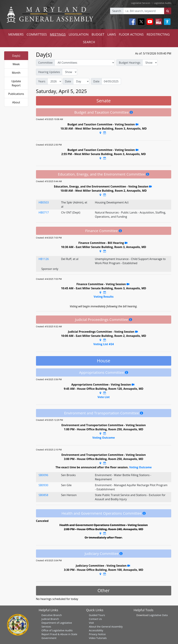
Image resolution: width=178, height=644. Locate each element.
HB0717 (44, 212)
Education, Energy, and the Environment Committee (102, 174)
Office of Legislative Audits (57, 630)
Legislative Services (141, 3)
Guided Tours (97, 615)
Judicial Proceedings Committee (101, 319)
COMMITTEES (37, 34)
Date (68, 81)
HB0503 (44, 202)
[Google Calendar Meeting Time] (105, 133)
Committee (45, 63)
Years (42, 81)
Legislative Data (158, 615)
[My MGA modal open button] (158, 22)
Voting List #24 (104, 344)
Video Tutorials (98, 638)
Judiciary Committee (102, 553)
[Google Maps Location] (100, 133)
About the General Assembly (106, 626)
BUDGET (98, 34)
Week (16, 64)
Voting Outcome (104, 438)
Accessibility (96, 630)
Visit (91, 623)
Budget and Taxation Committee (101, 112)
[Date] (111, 81)
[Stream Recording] (137, 124)
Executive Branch (52, 615)
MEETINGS (58, 34)
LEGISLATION (79, 34)
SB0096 (43, 475)
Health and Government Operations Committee (102, 513)
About (16, 102)
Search (117, 11)
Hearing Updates (49, 72)
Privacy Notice (97, 634)
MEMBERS (16, 34)
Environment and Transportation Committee (102, 413)
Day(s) (16, 56)
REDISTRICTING (158, 34)
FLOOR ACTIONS (131, 34)
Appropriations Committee (102, 372)
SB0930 (43, 485)
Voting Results (104, 297)
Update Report (16, 83)
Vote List (104, 397)
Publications (16, 94)
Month (16, 73)
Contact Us (95, 619)
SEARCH (89, 42)
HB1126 (44, 259)
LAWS (112, 34)
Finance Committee (102, 231)
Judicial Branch (50, 619)
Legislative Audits (163, 3)
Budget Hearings (130, 63)
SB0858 (43, 495)
